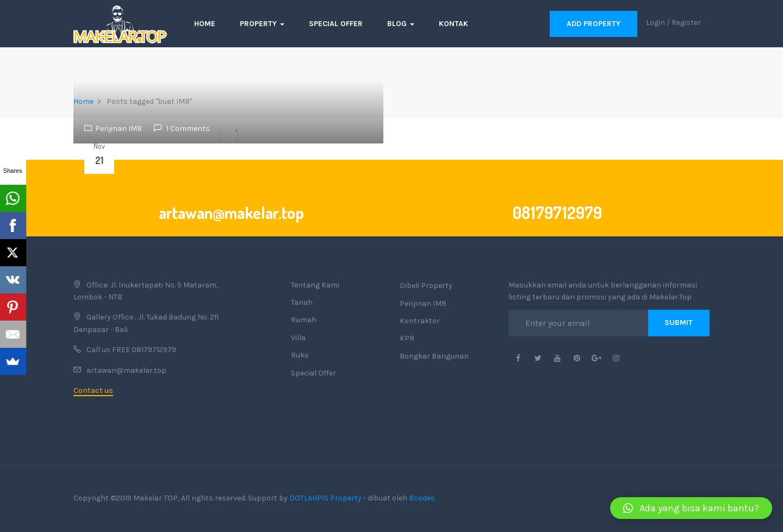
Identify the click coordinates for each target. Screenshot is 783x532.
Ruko (300, 355)
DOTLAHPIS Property (325, 498)
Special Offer (336, 24)
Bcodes (422, 498)
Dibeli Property (426, 286)
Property (262, 24)
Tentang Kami (315, 285)
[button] (691, 508)
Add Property (594, 24)
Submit (679, 323)
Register (686, 23)
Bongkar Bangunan (434, 356)
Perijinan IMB (119, 129)
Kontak (453, 24)
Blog (401, 24)
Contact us (93, 390)
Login (655, 23)
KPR (407, 338)
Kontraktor (420, 321)
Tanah (302, 302)
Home (205, 24)
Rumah (304, 320)
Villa (298, 338)
